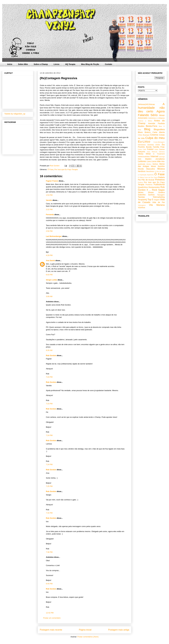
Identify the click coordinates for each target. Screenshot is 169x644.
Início (10, 64)
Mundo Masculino (146, 169)
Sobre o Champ (41, 64)
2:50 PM (49, 231)
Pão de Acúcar (148, 180)
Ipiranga (162, 157)
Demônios (142, 145)
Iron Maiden (145, 159)
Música (161, 169)
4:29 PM (49, 255)
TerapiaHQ (142, 200)
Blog (147, 129)
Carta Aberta (159, 132)
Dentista (151, 145)
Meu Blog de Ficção (90, 64)
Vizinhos (142, 208)
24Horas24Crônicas (146, 104)
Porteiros (149, 185)
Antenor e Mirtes (145, 121)
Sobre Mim (23, 64)
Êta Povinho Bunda (151, 146)
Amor (162, 115)
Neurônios (150, 171)
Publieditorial (159, 185)
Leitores (142, 161)
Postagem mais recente (51, 630)
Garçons (142, 152)
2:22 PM (49, 209)
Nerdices (142, 171)
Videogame (142, 205)
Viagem (157, 200)
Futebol (150, 149)
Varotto (49, 200)
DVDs (158, 145)
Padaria (161, 177)
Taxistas (141, 197)
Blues (140, 132)
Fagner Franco (52, 181)
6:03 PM (49, 275)
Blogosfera (159, 129)
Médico (149, 164)
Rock (155, 190)
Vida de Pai (158, 202)
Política (140, 182)
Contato (109, 64)
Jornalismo (160, 159)
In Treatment (159, 154)
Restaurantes (154, 187)
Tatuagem (161, 195)
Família (156, 147)
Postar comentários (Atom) (88, 637)
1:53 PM (49, 195)
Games (162, 149)
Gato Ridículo (152, 152)
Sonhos (151, 195)
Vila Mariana (157, 205)
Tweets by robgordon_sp (15, 114)
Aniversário (143, 118)
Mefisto (155, 164)
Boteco (148, 132)
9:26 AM (49, 350)
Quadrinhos (143, 187)
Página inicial (85, 630)
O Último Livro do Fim (146, 177)
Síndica (161, 192)
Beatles (141, 126)
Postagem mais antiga (119, 630)
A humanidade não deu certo (151, 108)
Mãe (159, 161)
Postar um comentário (52, 618)
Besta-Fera (151, 126)
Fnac (163, 147)
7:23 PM (49, 377)
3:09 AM (49, 296)
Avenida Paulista (156, 123)
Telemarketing (159, 197)
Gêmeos (162, 152)
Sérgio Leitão (52, 280)
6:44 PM (49, 584)
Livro (149, 161)
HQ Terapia (70, 64)
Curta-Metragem (159, 142)
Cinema (154, 135)
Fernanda (50, 215)
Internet (154, 156)
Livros (57, 64)
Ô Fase (50, 169)
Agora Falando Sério (151, 113)
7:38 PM (49, 552)
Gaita (156, 149)
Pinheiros (160, 180)
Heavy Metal (144, 154)
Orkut (156, 177)
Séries (141, 192)
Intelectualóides (144, 157)
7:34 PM (49, 513)
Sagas (161, 190)
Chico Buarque (144, 135)
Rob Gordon (51, 355)
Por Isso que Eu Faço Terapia (66, 169)
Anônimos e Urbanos (156, 118)
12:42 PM (50, 613)
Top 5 (150, 200)
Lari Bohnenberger (54, 236)
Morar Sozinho (158, 166)
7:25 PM (49, 486)
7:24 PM (49, 435)
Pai (139, 180)
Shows (151, 192)
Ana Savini (50, 260)
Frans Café (142, 149)
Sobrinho (142, 195)
